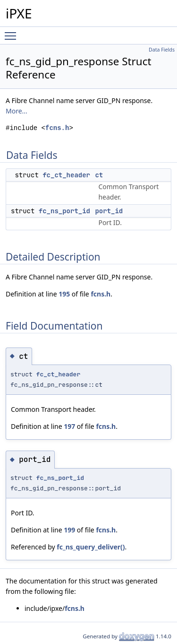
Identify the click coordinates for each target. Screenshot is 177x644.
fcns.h (57, 128)
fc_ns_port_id (64, 211)
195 (64, 294)
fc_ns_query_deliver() (91, 547)
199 (69, 530)
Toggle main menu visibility (13, 32)
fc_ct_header (66, 175)
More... (17, 111)
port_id (109, 211)
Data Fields (162, 50)
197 (69, 426)
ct (99, 175)
